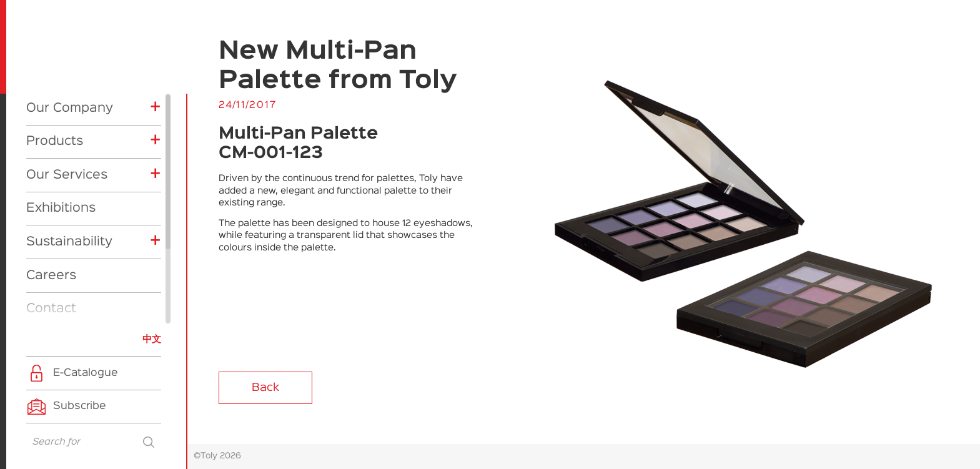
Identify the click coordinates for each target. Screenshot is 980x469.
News (43, 232)
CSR (53, 314)
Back (265, 388)
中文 (152, 339)
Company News (81, 277)
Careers (51, 165)
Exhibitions (61, 97)
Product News (77, 295)
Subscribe (80, 406)
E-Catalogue (86, 373)
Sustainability (69, 131)
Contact (51, 198)
